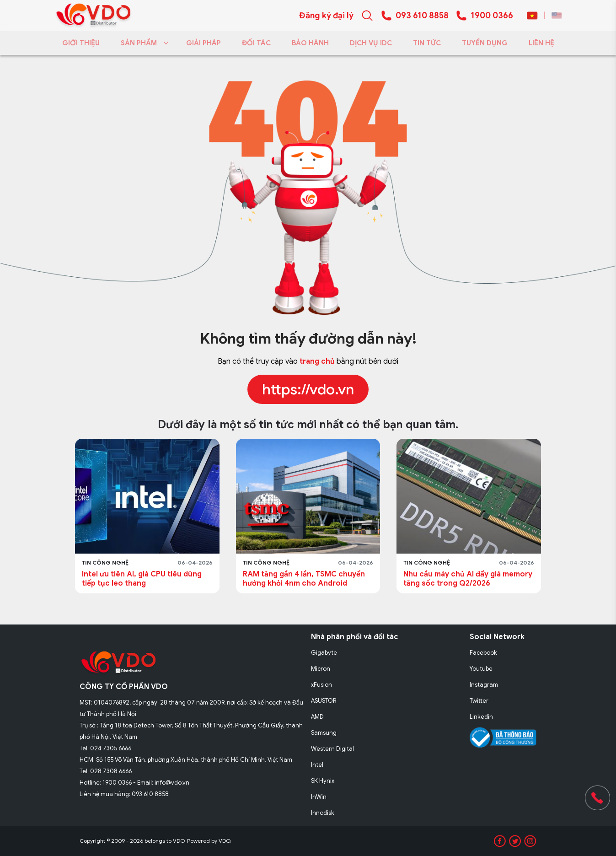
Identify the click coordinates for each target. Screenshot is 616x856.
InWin (319, 797)
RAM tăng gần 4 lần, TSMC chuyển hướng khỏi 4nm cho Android (304, 579)
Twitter (479, 701)
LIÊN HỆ (541, 43)
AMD (317, 717)
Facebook (483, 653)
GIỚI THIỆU (81, 43)
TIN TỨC (427, 43)
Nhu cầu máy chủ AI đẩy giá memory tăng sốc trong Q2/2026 (468, 579)
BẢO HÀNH (310, 43)
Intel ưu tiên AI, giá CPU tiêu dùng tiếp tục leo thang (142, 579)
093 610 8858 (422, 16)
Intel (317, 765)
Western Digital (332, 749)
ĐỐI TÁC (256, 43)
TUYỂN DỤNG (485, 43)
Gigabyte (324, 653)
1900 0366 (492, 16)
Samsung (324, 733)
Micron (321, 669)
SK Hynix (323, 781)
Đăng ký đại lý (326, 16)
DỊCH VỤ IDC (371, 43)
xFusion (321, 685)
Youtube (481, 669)
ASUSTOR (324, 701)
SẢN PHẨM (143, 43)
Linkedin (481, 717)
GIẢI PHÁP (204, 43)
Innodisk (323, 813)
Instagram (484, 685)
